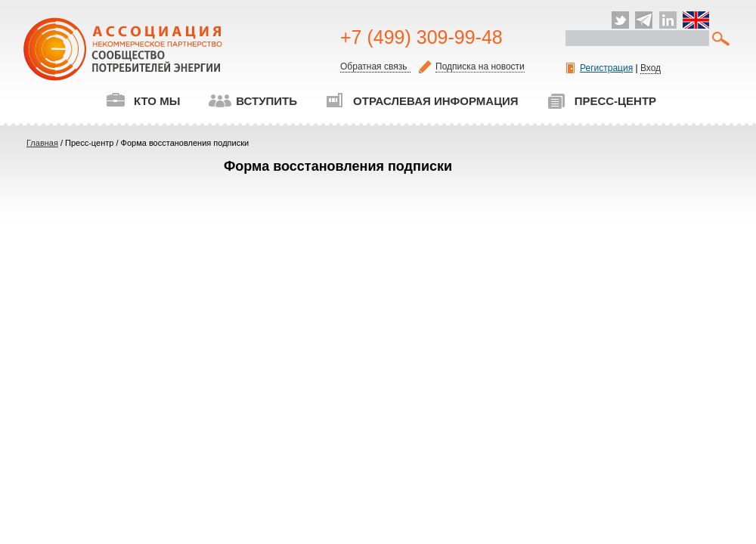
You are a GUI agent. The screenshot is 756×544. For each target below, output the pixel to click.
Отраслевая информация (422, 101)
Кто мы (143, 101)
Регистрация (600, 68)
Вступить (253, 101)
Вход (651, 68)
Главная (42, 143)
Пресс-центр (601, 101)
